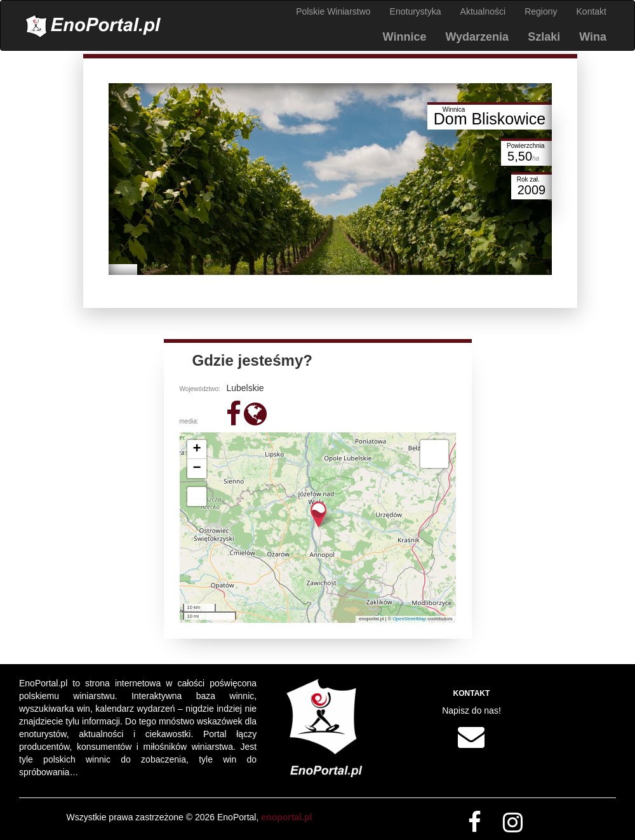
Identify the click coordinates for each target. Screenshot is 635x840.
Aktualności (483, 11)
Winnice (405, 37)
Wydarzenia (477, 37)
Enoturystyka (416, 11)
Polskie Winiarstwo (333, 11)
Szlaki (544, 37)
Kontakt (592, 11)
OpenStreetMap (409, 619)
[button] (318, 515)
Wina (593, 37)
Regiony (541, 11)
